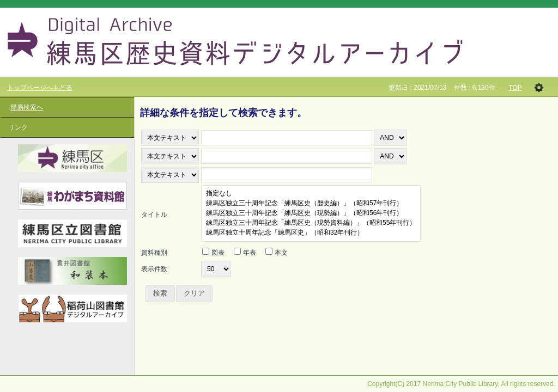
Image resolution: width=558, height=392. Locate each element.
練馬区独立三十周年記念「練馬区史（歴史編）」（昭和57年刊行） (311, 204)
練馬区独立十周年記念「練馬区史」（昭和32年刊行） (311, 233)
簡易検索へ (27, 107)
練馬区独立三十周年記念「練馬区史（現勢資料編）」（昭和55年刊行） (311, 223)
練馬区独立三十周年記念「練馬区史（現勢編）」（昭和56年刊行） (311, 213)
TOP (515, 88)
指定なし (311, 194)
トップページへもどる (40, 88)
